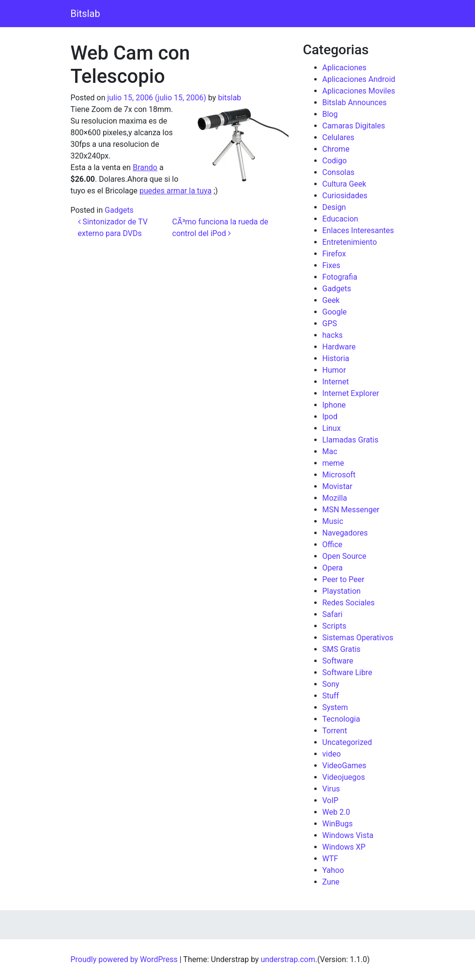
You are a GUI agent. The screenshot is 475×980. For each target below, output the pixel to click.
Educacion (340, 219)
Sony (331, 684)
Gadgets (119, 210)
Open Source (345, 556)
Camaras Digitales (354, 126)
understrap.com (288, 959)
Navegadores (345, 533)
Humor (334, 370)
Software (338, 661)
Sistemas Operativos (358, 638)
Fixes (331, 265)
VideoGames (345, 766)
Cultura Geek (345, 184)
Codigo (335, 161)
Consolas (339, 172)
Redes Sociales (349, 603)
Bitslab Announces (355, 103)
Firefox (334, 254)
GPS (330, 324)
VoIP (330, 800)
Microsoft (339, 475)
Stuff (331, 696)
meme (333, 463)
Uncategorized (347, 742)
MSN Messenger (351, 510)
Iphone (334, 405)
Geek (331, 300)
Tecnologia (341, 719)
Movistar (337, 486)
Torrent (335, 731)
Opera (333, 568)
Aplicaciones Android (359, 79)
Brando (145, 167)
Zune (331, 882)
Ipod (330, 417)
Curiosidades (345, 196)
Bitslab (85, 14)
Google (335, 312)
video (332, 754)
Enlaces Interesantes (358, 230)
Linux (332, 428)
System (335, 707)
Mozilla (335, 498)
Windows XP (344, 847)
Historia (336, 358)
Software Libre (347, 672)
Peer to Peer (344, 579)
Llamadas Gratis (351, 440)
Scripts (335, 626)
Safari (333, 614)
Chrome (336, 149)
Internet (336, 382)
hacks (333, 335)
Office (333, 545)
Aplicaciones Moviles (359, 91)
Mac (330, 451)
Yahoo (333, 870)
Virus (331, 789)
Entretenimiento (350, 242)
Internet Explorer (351, 393)
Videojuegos (344, 777)
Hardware (339, 347)
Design (334, 207)
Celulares (338, 137)
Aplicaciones (345, 68)
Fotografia (340, 277)
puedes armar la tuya (176, 191)
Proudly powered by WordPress (124, 959)
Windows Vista (348, 835)
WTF (330, 859)
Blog (330, 114)
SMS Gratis (342, 649)
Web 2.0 (337, 812)
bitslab (230, 98)
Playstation (342, 591)
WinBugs (338, 824)
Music (333, 521)
